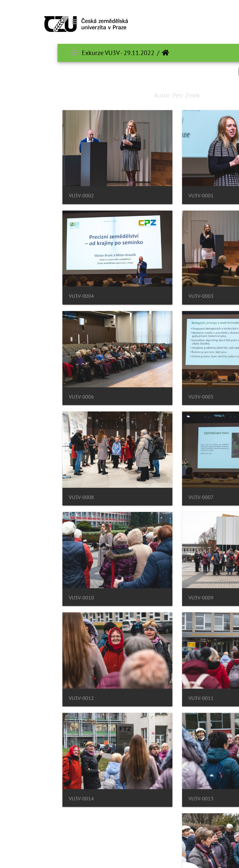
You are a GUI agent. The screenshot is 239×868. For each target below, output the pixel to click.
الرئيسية (108, 53)
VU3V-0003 (143, 296)
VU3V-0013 (143, 799)
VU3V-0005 (143, 397)
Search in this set (205, 71)
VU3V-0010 (24, 598)
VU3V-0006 (24, 397)
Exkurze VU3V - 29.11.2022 (60, 53)
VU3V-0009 (143, 598)
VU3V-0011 (143, 698)
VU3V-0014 (24, 799)
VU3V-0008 (24, 497)
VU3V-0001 (143, 196)
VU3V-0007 (143, 497)
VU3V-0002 (24, 196)
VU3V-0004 (24, 296)
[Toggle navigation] (17, 22)
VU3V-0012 (24, 698)
